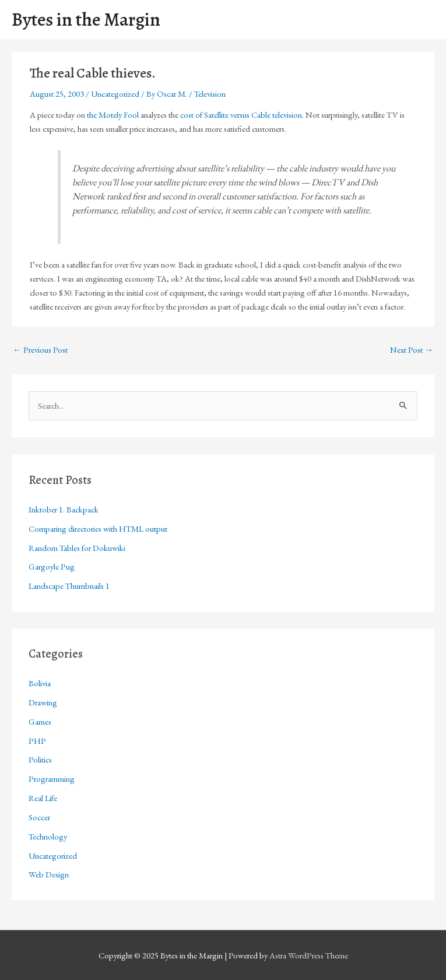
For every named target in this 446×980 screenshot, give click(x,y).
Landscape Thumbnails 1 (69, 586)
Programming (52, 779)
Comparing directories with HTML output (98, 528)
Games (40, 721)
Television (210, 94)
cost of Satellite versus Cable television (241, 115)
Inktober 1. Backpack (64, 509)
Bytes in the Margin (86, 20)
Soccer (39, 817)
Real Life (43, 798)
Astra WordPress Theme (309, 955)
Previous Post (40, 350)
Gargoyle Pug (52, 566)
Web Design (49, 874)
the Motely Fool (113, 115)
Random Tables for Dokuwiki (77, 548)
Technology (48, 836)
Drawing (43, 702)
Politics (40, 759)
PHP (37, 741)
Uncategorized (115, 94)
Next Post (412, 350)
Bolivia (40, 683)
